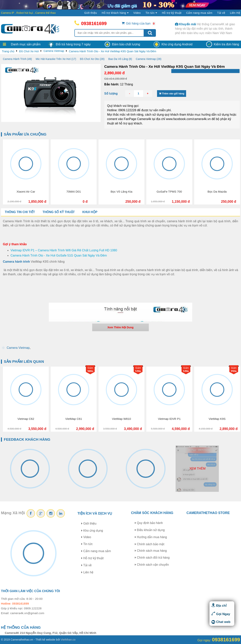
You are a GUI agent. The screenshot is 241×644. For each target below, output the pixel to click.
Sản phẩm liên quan (24, 362)
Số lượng (111, 94)
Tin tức (87, 544)
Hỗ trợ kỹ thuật (172, 13)
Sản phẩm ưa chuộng (25, 134)
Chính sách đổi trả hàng (152, 558)
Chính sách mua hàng (151, 551)
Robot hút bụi (25, 13)
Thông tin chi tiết (20, 212)
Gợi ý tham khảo (15, 244)
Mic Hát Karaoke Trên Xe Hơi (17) (56, 59)
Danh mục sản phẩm (26, 44)
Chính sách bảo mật (150, 544)
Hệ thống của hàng (21, 627)
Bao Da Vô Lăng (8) (120, 59)
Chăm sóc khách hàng (152, 513)
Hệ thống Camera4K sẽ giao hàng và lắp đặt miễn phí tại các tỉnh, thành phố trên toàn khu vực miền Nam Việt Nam (205, 29)
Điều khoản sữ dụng (150, 530)
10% (138, 371)
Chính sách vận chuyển (152, 565)
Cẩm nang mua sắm (199, 13)
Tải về (221, 13)
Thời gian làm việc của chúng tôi (30, 591)
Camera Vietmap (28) (149, 59)
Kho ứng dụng (92, 531)
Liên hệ (87, 572)
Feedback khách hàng (27, 439)
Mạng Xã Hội (13, 513)
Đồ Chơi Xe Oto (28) (92, 59)
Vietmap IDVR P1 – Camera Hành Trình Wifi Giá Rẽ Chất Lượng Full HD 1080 (64, 250)
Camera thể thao (45, 13)
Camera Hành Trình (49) (17, 59)
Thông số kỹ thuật (59, 212)
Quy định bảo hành (149, 523)
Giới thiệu (91, 13)
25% (234, 371)
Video (137, 13)
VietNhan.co (68, 640)
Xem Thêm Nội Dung (120, 327)
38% (90, 371)
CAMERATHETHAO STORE (208, 513)
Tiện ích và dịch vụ (95, 513)
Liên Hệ (235, 13)
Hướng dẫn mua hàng (151, 537)
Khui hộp (90, 212)
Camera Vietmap (18, 348)
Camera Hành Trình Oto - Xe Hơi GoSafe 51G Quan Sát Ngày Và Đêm (59, 255)
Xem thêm (197, 469)
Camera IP (8, 13)
